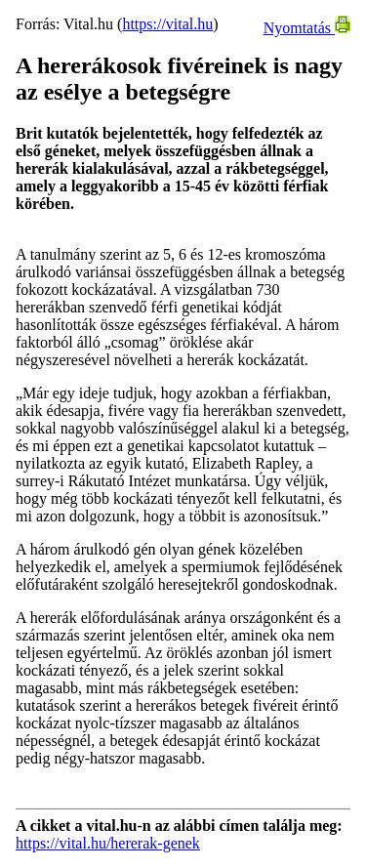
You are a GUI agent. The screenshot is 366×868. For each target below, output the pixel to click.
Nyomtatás (307, 28)
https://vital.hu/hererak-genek (108, 843)
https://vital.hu (167, 24)
